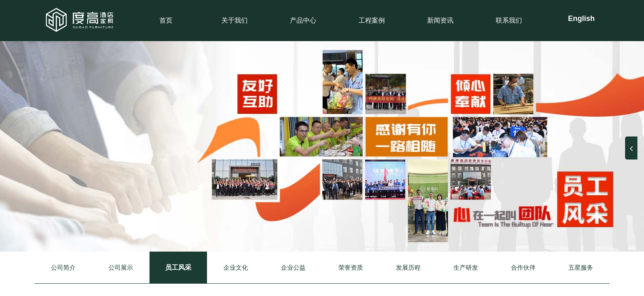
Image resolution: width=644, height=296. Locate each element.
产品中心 (303, 20)
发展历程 (408, 267)
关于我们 (235, 20)
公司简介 (63, 267)
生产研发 (466, 267)
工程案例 (372, 20)
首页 (166, 20)
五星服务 (581, 267)
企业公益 (293, 267)
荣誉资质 (351, 267)
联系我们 (509, 20)
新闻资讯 (440, 20)
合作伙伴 (523, 267)
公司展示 (121, 267)
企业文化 (236, 267)
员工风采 (178, 267)
